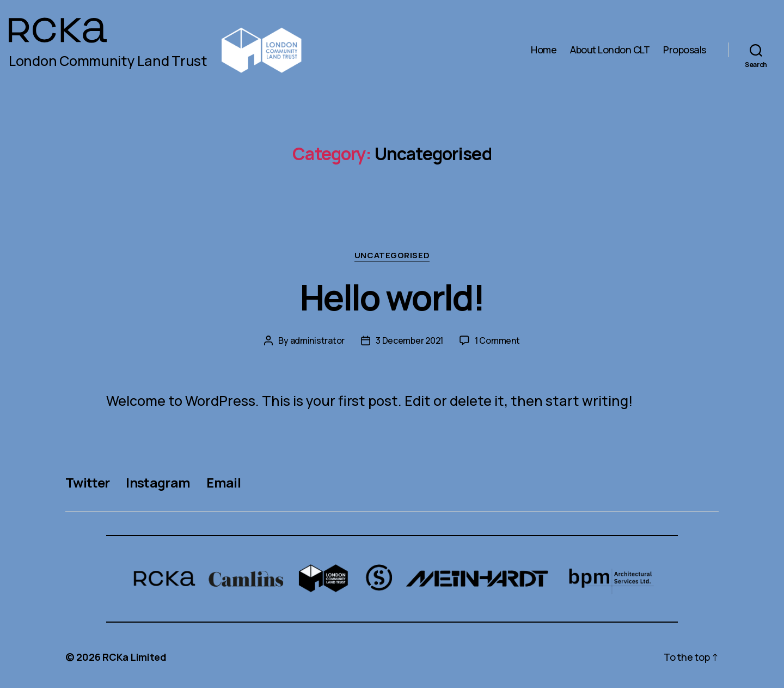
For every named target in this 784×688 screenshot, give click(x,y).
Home (544, 50)
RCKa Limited (134, 657)
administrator (318, 340)
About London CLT (610, 50)
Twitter (87, 482)
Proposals (685, 50)
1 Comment (497, 340)
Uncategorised (392, 256)
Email (223, 482)
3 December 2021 (409, 340)
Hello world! (392, 297)
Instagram (158, 482)
